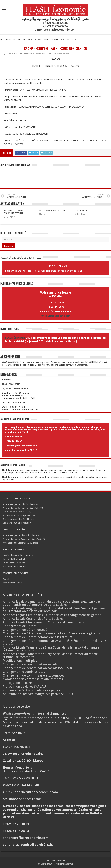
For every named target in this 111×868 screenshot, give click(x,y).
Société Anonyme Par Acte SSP (17, 523)
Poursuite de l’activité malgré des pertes (31, 690)
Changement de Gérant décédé (25, 630)
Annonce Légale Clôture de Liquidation (21, 543)
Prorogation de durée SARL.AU (24, 687)
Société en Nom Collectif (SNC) (17, 512)
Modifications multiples (20, 661)
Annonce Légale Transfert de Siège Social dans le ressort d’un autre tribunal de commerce (51, 649)
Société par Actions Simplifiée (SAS (19, 515)
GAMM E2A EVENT (24, 196)
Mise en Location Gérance (15, 566)
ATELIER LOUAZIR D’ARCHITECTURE (14, 212)
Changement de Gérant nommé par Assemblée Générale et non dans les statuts (55, 642)
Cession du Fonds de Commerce (18, 555)
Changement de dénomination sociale (30, 664)
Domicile (6, 40)
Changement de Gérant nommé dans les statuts (37, 637)
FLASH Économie (15, 338)
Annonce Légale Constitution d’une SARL (21, 504)
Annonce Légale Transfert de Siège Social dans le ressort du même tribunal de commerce (50, 656)
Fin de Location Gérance (14, 563)
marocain (57, 362)
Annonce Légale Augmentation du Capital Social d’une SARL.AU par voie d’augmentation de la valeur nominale (54, 610)
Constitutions (41, 54)
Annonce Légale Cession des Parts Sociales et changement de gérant (52, 615)
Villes (15, 40)
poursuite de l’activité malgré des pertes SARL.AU (38, 694)
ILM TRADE (81, 210)
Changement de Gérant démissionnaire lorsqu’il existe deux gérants (51, 633)
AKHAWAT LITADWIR (87, 196)
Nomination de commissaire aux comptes (33, 679)
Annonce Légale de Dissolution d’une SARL (22, 535)
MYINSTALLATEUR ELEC (53, 210)
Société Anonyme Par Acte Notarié (18, 519)
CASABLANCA (26, 40)
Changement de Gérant (20, 626)
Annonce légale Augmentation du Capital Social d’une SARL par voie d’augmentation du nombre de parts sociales (51, 603)
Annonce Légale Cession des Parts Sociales (33, 619)
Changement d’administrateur (25, 672)
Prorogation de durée (18, 683)
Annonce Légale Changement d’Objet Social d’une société (44, 622)
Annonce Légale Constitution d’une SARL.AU (23, 508)
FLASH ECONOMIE (58, 861)
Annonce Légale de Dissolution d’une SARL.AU (24, 539)
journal (29, 362)
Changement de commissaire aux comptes (33, 675)
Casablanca (82, 365)
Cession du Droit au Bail (14, 559)
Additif (6, 579)
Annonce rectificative (12, 583)
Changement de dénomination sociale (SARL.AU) (37, 668)
